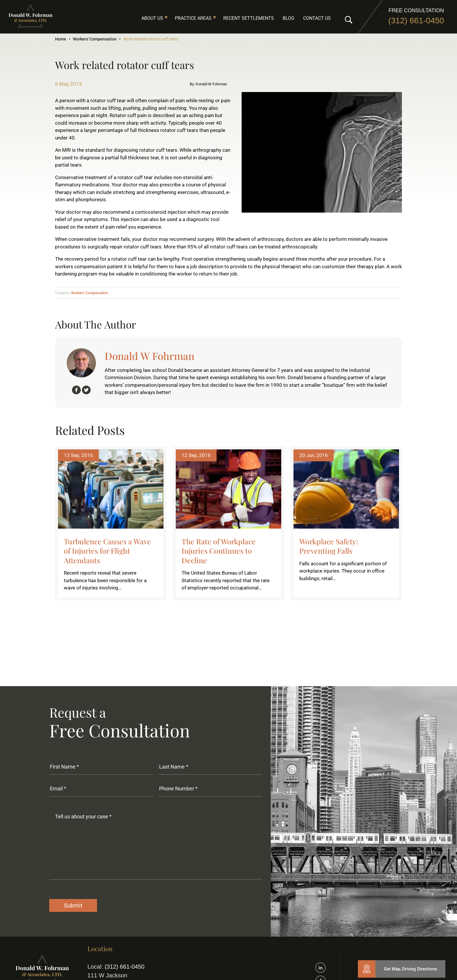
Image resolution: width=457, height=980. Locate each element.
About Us (152, 18)
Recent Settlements (249, 18)
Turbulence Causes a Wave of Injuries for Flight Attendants (107, 551)
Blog (289, 18)
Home (61, 39)
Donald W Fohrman (150, 356)
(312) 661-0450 (416, 21)
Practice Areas (193, 18)
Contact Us (317, 18)
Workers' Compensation (95, 39)
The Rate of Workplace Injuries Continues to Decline (219, 551)
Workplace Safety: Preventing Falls (329, 546)
